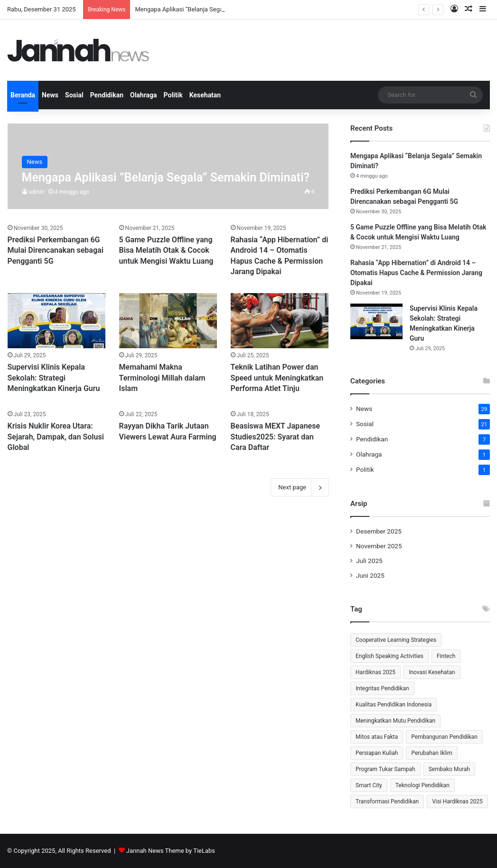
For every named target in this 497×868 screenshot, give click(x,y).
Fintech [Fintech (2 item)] (446, 656)
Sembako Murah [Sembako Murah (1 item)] (449, 769)
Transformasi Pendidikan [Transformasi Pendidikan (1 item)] (387, 801)
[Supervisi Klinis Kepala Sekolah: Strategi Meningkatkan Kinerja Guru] (57, 321)
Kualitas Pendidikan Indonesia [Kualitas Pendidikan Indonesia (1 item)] (394, 705)
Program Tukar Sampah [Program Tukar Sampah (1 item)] (385, 769)
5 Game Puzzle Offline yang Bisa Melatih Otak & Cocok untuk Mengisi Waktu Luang (166, 250)
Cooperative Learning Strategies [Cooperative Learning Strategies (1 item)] (396, 640)
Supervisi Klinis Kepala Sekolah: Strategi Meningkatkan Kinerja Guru (54, 378)
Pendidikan (107, 95)
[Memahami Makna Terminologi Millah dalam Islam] (168, 321)
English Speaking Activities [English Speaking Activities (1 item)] (389, 656)
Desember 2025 (379, 531)
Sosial (74, 95)
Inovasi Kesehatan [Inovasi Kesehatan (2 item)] (432, 672)
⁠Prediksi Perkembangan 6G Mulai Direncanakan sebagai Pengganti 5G (56, 250)
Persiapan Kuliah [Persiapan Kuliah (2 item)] (377, 753)
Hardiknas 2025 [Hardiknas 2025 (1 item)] (375, 672)
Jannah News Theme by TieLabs (171, 851)
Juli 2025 (369, 561)
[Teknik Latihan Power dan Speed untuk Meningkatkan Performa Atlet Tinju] (280, 321)
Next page (300, 487)
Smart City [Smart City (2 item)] (369, 785)
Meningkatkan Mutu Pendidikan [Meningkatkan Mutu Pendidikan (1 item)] (395, 721)
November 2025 (379, 546)
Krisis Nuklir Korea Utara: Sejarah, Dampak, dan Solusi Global (56, 437)
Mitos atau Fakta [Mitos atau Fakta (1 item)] (377, 737)
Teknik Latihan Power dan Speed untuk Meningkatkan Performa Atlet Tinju (277, 378)
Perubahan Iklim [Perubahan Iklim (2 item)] (431, 753)
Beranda (23, 95)
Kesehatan (205, 95)
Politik (173, 95)
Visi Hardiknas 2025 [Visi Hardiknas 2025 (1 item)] (457, 801)
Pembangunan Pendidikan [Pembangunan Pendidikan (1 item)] (444, 737)
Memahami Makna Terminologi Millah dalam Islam (162, 378)
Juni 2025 (370, 575)
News (50, 95)
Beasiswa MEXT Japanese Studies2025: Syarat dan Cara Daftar (275, 437)
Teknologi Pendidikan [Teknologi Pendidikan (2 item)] (422, 785)
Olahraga (144, 95)
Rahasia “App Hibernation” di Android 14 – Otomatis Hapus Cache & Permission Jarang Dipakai (416, 273)
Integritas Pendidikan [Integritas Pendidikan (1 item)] (382, 688)
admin (37, 192)
